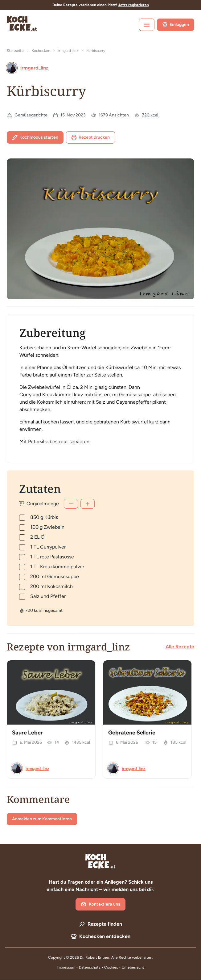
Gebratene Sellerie (132, 733)
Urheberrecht (133, 967)
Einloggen (176, 25)
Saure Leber (27, 733)
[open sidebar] (147, 25)
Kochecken (41, 51)
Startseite (15, 51)
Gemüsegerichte (31, 115)
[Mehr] (88, 504)
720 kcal (150, 115)
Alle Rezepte (180, 647)
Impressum (66, 967)
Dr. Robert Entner (95, 957)
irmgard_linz (68, 51)
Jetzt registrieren (133, 5)
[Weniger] (71, 504)
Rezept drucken (90, 137)
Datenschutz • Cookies (99, 967)
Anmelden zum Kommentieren (42, 819)
